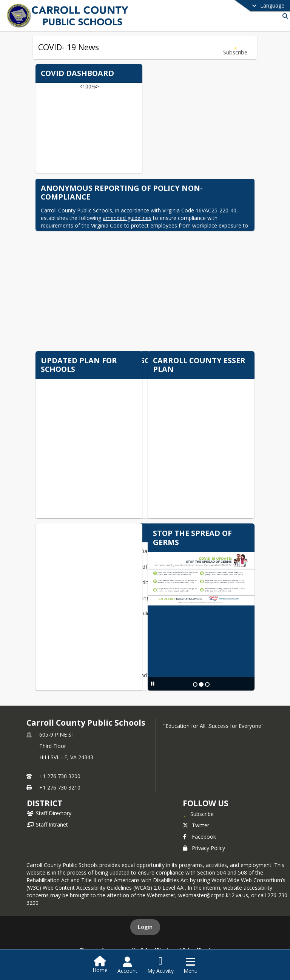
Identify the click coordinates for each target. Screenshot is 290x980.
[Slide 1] (195, 684)
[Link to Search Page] (284, 16)
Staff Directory (49, 813)
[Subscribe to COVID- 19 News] (235, 47)
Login (145, 927)
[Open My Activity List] (160, 965)
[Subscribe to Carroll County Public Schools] (198, 814)
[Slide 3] (207, 684)
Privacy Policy (204, 848)
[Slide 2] (201, 684)
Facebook (199, 837)
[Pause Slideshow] (153, 684)
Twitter (196, 825)
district (45, 803)
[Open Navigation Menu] (191, 965)
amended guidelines (127, 218)
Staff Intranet (47, 824)
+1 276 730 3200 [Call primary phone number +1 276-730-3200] (60, 776)
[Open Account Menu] (127, 965)
